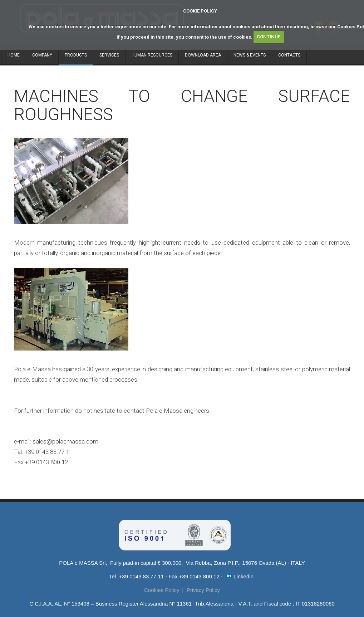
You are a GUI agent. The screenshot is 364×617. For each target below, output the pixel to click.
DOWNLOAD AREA (203, 55)
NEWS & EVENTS (250, 55)
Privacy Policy (203, 590)
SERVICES (109, 55)
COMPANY (42, 55)
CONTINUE (269, 37)
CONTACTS (289, 55)
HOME (14, 55)
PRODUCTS (76, 55)
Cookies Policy (162, 590)
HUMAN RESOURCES (152, 55)
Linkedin (240, 576)
